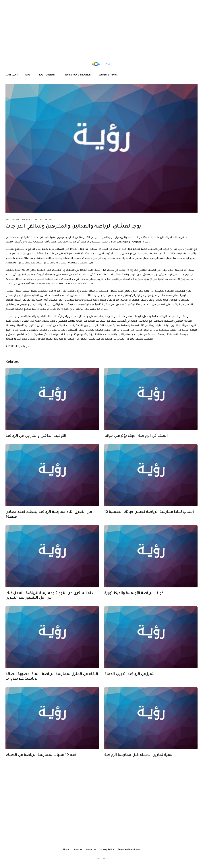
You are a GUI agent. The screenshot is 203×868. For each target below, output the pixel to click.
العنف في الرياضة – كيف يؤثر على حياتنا (136, 444)
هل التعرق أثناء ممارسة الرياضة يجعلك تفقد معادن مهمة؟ (49, 522)
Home (27, 75)
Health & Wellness (48, 75)
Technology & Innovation (78, 75)
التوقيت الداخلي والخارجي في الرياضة (36, 444)
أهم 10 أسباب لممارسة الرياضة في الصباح (41, 763)
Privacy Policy (107, 850)
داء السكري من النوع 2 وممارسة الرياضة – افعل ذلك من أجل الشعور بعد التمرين (49, 603)
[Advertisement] (101, 28)
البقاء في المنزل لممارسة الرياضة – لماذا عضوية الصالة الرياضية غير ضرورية (52, 684)
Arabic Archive (30, 220)
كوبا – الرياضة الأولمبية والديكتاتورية (134, 601)
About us (78, 850)
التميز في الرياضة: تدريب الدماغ (130, 682)
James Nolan (12, 220)
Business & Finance (108, 75)
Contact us (91, 850)
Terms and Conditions (129, 850)
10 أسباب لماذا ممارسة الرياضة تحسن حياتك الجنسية (149, 520)
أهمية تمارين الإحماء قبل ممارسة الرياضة (139, 763)
